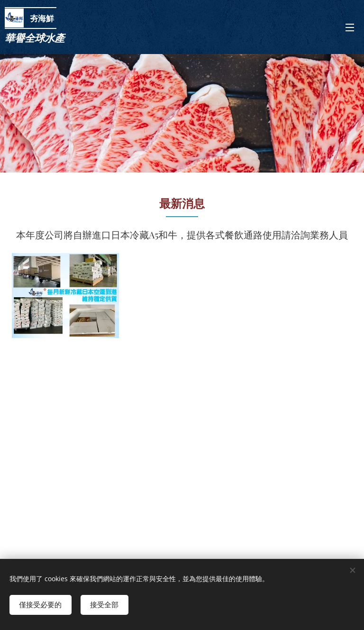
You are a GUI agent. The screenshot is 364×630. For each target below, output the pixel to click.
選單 (350, 27)
